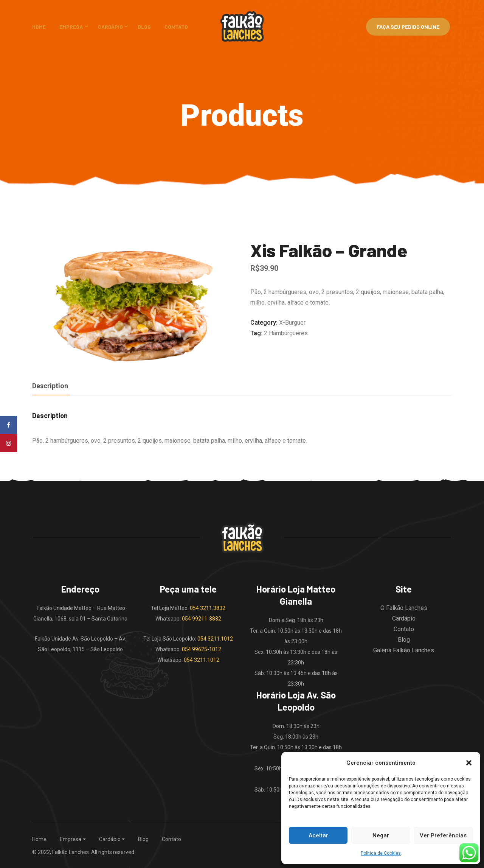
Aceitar (318, 835)
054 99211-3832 (202, 619)
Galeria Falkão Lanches (404, 650)
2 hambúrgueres (286, 333)
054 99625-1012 (202, 649)
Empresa (71, 27)
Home (39, 27)
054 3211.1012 (215, 639)
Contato (176, 27)
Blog (144, 27)
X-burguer (292, 323)
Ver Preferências (443, 835)
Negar (381, 835)
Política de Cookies (381, 853)
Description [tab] (50, 386)
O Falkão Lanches (404, 608)
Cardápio (110, 27)
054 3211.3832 (208, 608)
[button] (469, 763)
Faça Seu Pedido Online (408, 27)
